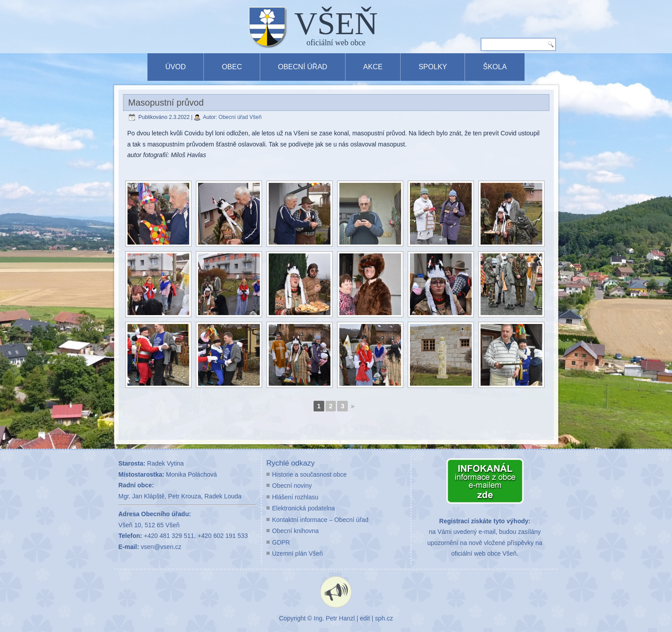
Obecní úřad (303, 67)
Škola (495, 67)
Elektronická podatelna (304, 508)
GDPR (281, 542)
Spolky (433, 67)
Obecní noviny (292, 486)
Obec (232, 67)
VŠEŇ (336, 24)
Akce (373, 67)
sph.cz (384, 618)
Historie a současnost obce (310, 474)
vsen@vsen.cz (161, 547)
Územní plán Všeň (298, 553)
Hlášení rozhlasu (295, 497)
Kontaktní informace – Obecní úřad (320, 520)
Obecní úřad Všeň (240, 117)
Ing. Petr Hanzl (334, 618)
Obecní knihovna (296, 531)
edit (365, 618)
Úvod (175, 67)
